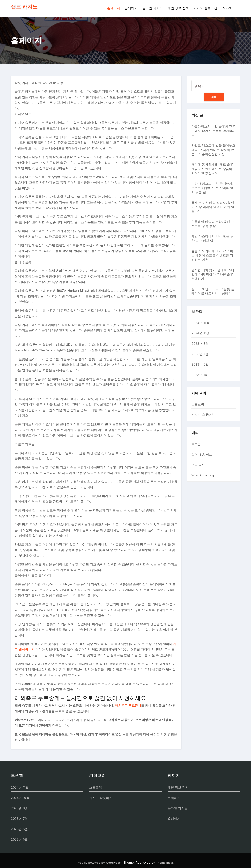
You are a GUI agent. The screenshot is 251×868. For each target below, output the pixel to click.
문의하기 (131, 8)
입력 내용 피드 (202, 455)
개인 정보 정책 (178, 8)
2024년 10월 (201, 333)
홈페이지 (114, 8)
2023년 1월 (200, 375)
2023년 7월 (200, 354)
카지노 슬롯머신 (205, 8)
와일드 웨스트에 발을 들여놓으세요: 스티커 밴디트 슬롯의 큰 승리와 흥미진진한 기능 (213, 150)
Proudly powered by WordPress (99, 863)
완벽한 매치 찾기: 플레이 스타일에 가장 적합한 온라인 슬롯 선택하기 (213, 274)
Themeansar (165, 863)
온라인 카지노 (153, 8)
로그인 (196, 444)
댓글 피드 (198, 465)
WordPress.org (203, 475)
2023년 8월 (200, 344)
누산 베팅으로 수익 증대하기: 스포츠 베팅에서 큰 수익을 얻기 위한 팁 (212, 188)
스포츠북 (228, 8)
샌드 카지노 (24, 7)
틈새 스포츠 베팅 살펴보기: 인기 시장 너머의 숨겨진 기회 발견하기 (213, 207)
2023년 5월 (200, 364)
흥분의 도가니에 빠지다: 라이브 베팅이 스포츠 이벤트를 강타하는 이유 (212, 255)
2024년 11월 (200, 323)
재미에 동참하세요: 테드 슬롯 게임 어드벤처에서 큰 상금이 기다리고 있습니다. (212, 169)
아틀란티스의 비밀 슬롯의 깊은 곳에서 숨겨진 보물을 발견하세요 (213, 131)
